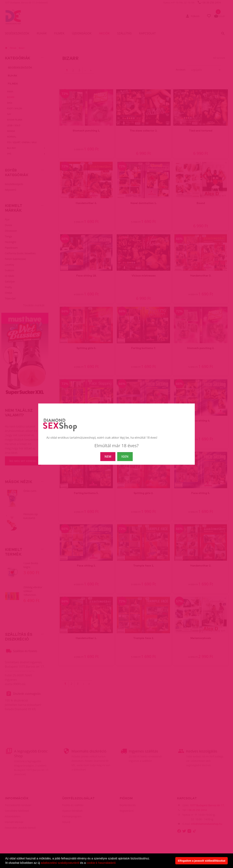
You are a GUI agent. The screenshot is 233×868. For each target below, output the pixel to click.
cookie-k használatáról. (101, 863)
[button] (118, 863)
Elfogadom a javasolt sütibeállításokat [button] (202, 861)
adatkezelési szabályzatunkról (60, 863)
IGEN (125, 456)
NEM (108, 456)
